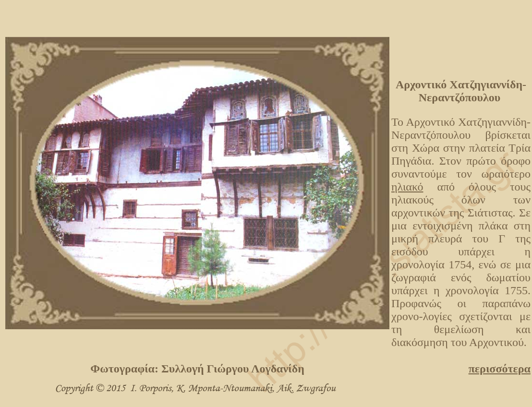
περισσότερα (500, 369)
